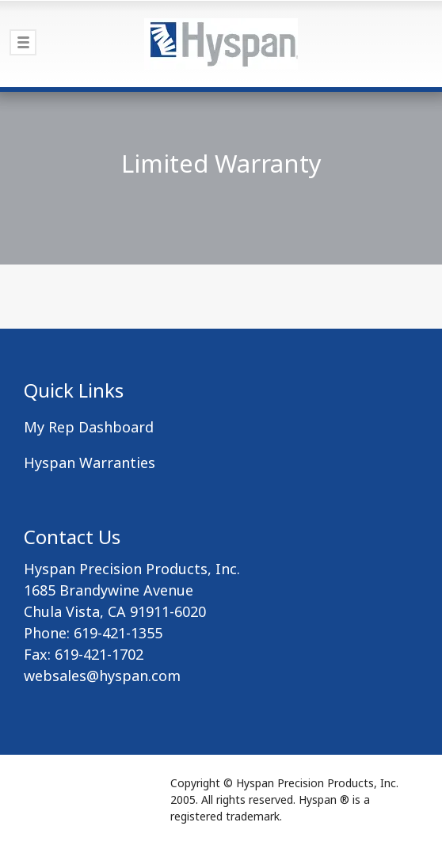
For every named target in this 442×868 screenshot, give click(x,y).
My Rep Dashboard (89, 427)
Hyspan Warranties (90, 463)
